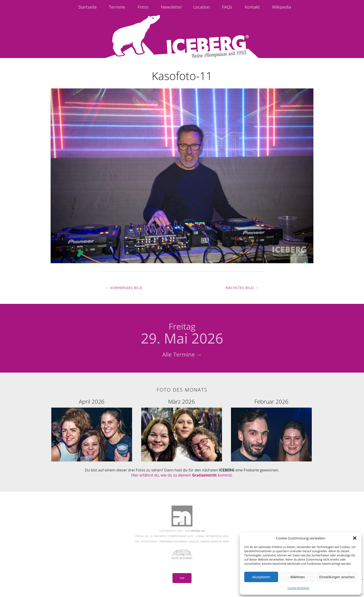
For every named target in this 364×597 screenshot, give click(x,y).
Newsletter (171, 7)
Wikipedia (282, 7)
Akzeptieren (261, 577)
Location (201, 7)
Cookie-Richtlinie (298, 588)
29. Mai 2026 (182, 334)
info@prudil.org (217, 536)
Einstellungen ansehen (337, 577)
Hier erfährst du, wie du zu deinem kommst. (182, 475)
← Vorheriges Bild (124, 288)
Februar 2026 (271, 401)
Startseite (88, 7)
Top (182, 578)
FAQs (227, 7)
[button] (355, 538)
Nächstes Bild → (242, 288)
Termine (117, 7)
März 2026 (181, 401)
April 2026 (92, 401)
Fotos (143, 7)
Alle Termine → (182, 354)
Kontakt (252, 7)
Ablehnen (297, 577)
